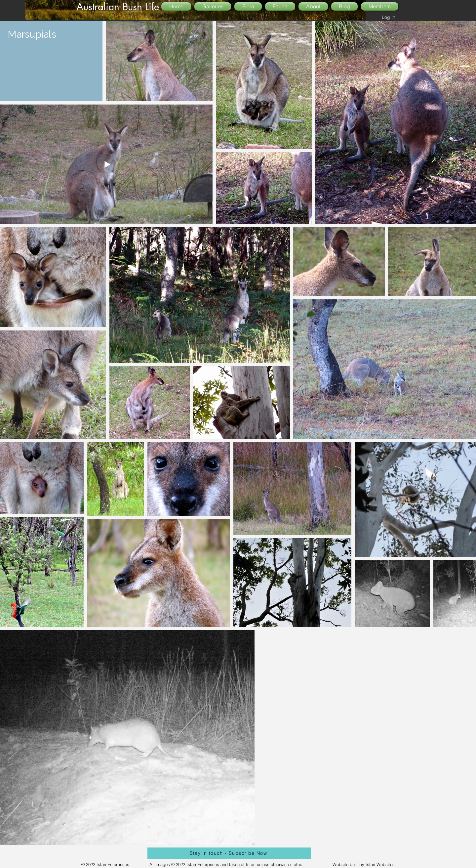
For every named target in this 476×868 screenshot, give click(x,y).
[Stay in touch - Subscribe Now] (229, 853)
